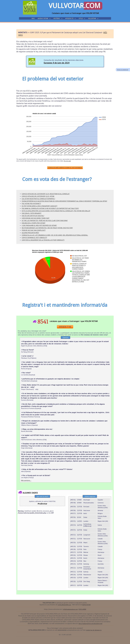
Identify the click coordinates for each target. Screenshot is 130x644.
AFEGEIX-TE (71, 18)
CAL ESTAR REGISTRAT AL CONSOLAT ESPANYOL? (38, 199)
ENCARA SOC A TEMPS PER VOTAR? (34, 223)
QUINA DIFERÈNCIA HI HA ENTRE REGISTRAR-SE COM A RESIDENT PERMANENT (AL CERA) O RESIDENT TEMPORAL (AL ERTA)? (64, 201)
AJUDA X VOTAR (44, 18)
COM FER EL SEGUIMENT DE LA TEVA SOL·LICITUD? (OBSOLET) (43, 240)
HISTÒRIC (58, 18)
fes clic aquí (67, 161)
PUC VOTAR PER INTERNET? (31, 203)
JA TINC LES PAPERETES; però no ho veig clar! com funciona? (45, 220)
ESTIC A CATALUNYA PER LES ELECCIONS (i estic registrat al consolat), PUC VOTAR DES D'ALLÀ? (56, 211)
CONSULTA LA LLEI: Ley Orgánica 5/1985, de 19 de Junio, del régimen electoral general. (55, 235)
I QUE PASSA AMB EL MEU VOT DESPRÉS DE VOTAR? (39, 225)
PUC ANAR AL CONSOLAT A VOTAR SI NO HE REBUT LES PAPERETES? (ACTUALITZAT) (50, 208)
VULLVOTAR (75, 6)
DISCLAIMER (83, 609)
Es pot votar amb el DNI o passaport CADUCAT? (40, 206)
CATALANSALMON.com (64, 605)
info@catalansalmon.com (70, 609)
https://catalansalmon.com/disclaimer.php (90, 624)
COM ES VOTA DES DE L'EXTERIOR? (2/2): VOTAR (38, 196)
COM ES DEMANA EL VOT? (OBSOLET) (34, 238)
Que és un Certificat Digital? (33, 216)
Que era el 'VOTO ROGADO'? (32, 213)
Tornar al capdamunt (123, 70)
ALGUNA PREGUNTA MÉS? (30, 233)
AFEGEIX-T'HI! (65, 327)
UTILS (82, 18)
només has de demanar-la (94, 630)
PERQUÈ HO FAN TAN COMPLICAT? (34, 230)
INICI (33, 18)
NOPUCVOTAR (86, 605)
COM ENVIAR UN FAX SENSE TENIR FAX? (36, 218)
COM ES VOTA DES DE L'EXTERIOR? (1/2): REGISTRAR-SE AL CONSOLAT (46, 194)
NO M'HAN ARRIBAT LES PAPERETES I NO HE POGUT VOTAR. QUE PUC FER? (47, 228)
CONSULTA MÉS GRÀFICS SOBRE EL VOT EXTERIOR (65, 168)
